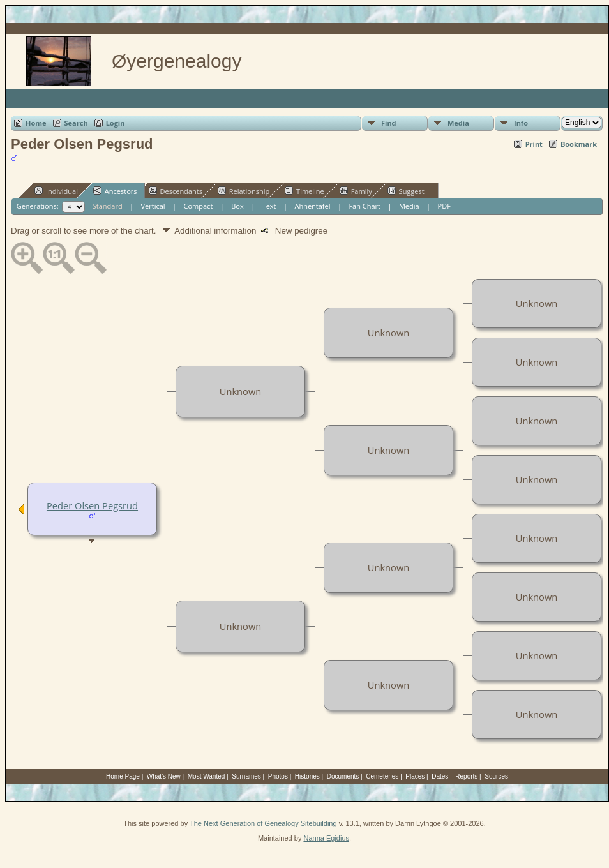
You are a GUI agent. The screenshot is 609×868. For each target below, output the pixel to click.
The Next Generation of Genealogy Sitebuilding (263, 823)
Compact (199, 206)
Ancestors (115, 191)
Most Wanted (207, 776)
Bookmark (579, 144)
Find (389, 123)
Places (415, 776)
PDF (444, 206)
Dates (440, 776)
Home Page (123, 776)
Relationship (244, 191)
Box (237, 206)
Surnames (246, 776)
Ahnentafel (312, 206)
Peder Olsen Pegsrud (92, 505)
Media (458, 123)
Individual (56, 191)
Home (36, 123)
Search (76, 123)
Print (534, 144)
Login (116, 123)
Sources (496, 776)
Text (269, 206)
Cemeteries (382, 776)
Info (521, 123)
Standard (108, 206)
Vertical (153, 206)
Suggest (406, 191)
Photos (278, 776)
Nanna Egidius (326, 838)
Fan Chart (365, 206)
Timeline (304, 191)
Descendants (176, 191)
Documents (343, 776)
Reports (466, 776)
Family (356, 191)
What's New (164, 776)
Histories (307, 776)
